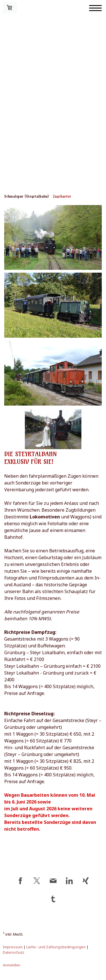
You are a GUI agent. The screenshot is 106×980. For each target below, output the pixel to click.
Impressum (13, 947)
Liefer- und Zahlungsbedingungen (56, 947)
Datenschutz (14, 952)
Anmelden (12, 965)
